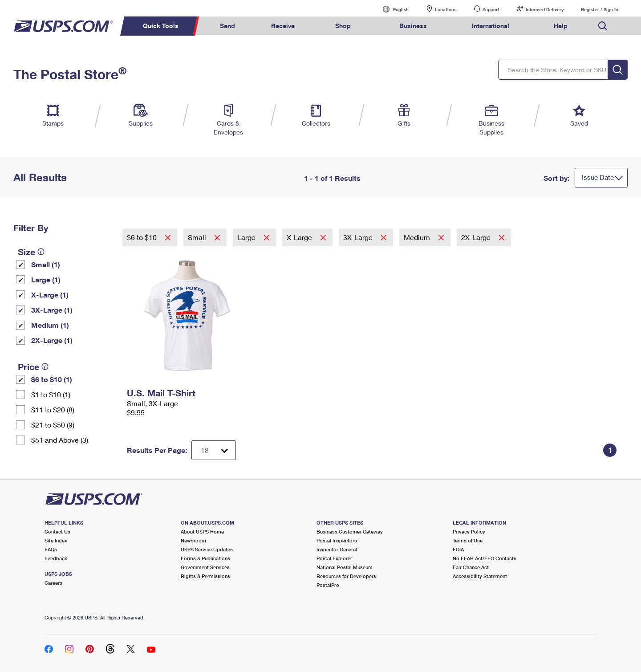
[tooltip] (41, 252)
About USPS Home (202, 531)
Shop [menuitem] (343, 26)
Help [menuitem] (561, 26)
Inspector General (337, 549)
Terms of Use (468, 540)
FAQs (51, 549)
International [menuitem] (491, 26)
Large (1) (46, 279)
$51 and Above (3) (60, 440)
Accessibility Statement (480, 576)
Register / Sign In (600, 9)
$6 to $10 (143, 237)
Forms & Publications (205, 558)
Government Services (205, 567)
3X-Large (359, 237)
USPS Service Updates (207, 549)
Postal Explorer (334, 558)
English (392, 9)
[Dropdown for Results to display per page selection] (214, 450)
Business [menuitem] (413, 26)
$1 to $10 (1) (51, 394)
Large (247, 237)
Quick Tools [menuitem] (161, 26)
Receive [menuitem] (283, 26)
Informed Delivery (545, 9)
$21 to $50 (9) (53, 425)
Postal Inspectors (337, 540)
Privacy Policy (469, 531)
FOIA (458, 549)
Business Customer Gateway (350, 531)
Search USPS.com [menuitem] (603, 26)
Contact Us (57, 531)
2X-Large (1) (52, 340)
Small (198, 237)
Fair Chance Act (471, 567)
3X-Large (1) (52, 310)
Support (491, 9)
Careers (53, 583)
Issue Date (598, 177)
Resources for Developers (346, 576)
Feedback (56, 558)
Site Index (56, 540)
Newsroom (193, 540)
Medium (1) (50, 325)
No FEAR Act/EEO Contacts (485, 558)
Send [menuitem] (227, 26)
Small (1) (46, 264)
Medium (418, 237)
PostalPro (328, 585)
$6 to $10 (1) (52, 379)
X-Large (300, 237)
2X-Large (477, 237)
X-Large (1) (50, 295)
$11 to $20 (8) (53, 409)
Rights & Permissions (205, 576)
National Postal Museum (345, 567)
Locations (446, 9)
